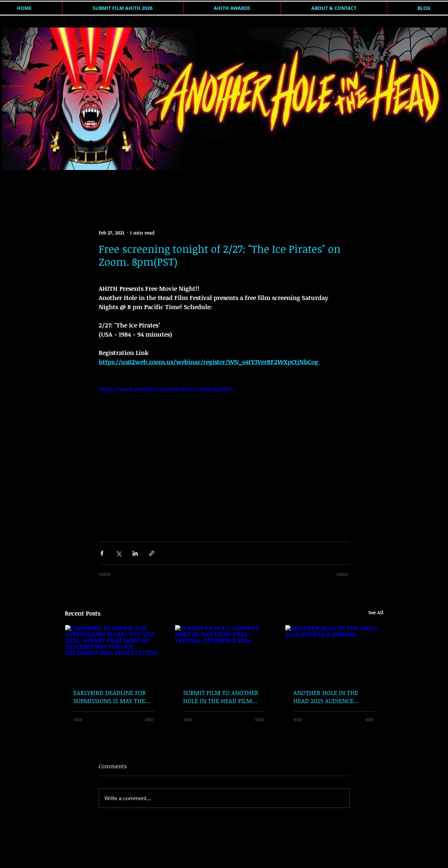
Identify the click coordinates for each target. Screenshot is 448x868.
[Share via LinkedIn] (135, 553)
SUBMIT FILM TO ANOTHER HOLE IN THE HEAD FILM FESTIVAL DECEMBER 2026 (221, 697)
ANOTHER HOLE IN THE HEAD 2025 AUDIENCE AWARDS (326, 697)
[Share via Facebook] (102, 553)
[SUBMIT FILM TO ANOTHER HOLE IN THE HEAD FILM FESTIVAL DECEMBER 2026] (224, 653)
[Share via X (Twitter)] (119, 553)
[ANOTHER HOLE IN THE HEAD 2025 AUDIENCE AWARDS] (334, 653)
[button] (375, 188)
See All (376, 612)
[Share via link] (152, 553)
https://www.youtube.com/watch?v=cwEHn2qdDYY (165, 389)
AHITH (72, 188)
